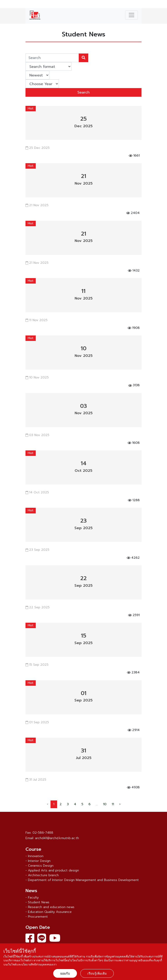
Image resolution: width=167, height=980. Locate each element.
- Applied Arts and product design (52, 870)
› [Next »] (120, 804)
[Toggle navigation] (132, 15)
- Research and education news (50, 907)
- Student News (37, 902)
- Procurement (37, 917)
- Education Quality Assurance (49, 912)
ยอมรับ (65, 973)
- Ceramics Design (39, 866)
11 (113, 804)
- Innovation (34, 856)
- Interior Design (38, 861)
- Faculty (32, 897)
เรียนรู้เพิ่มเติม (97, 973)
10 (105, 804)
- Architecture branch (42, 875)
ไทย (161, 5)
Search (83, 92)
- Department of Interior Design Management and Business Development (82, 880)
